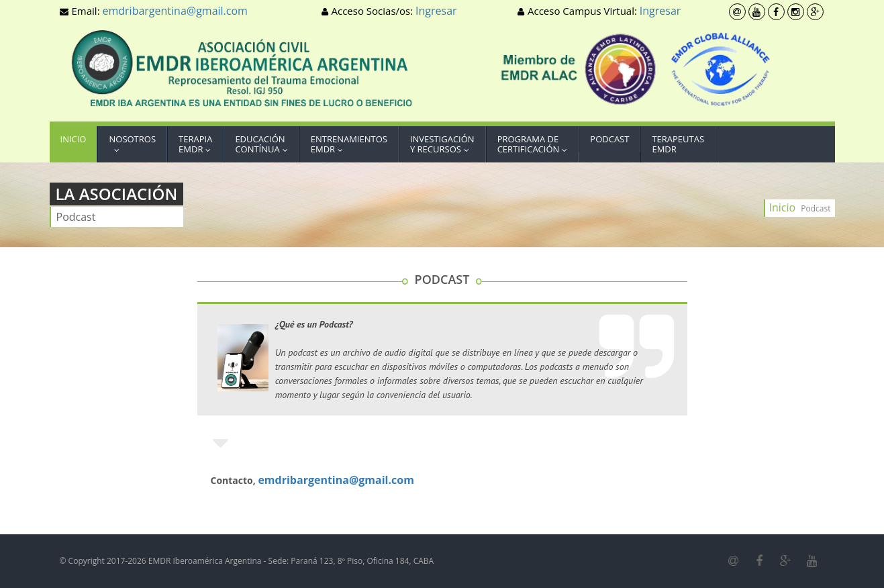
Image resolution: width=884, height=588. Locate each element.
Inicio (73, 144)
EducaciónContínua (264, 144)
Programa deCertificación (536, 144)
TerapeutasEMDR (678, 144)
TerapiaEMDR (198, 144)
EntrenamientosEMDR (349, 144)
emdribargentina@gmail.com (175, 11)
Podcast (609, 139)
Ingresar (436, 11)
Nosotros (132, 144)
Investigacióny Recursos (443, 144)
